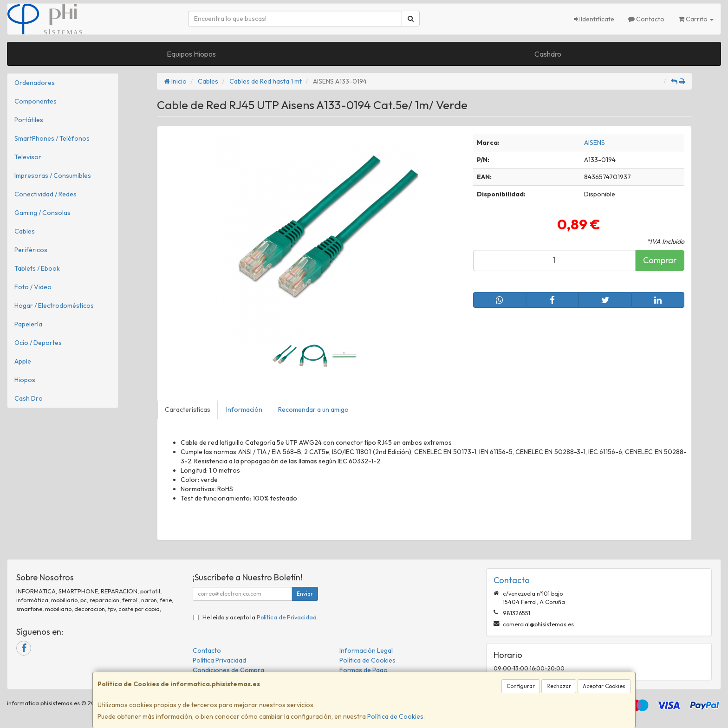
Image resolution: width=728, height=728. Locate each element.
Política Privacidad (219, 660)
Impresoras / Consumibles (53, 175)
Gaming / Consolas (42, 213)
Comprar (660, 260)
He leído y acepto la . (260, 617)
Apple (23, 361)
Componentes (36, 101)
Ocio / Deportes (38, 343)
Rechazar (559, 686)
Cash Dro (29, 398)
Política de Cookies (395, 716)
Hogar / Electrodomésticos (54, 305)
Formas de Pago (364, 670)
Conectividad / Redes (45, 194)
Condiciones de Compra (228, 670)
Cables (25, 231)
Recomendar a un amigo (313, 409)
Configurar (521, 686)
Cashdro (548, 54)
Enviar (305, 594)
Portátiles (29, 120)
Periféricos (31, 250)
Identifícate (594, 19)
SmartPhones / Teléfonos (52, 138)
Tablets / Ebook (37, 268)
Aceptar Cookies (604, 686)
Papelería (28, 324)
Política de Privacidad (287, 617)
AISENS (595, 143)
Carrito (696, 19)
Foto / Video (33, 287)
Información (244, 409)
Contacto (646, 19)
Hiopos (25, 380)
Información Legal (366, 650)
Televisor (28, 157)
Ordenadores (35, 83)
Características (188, 409)
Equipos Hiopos (191, 54)
